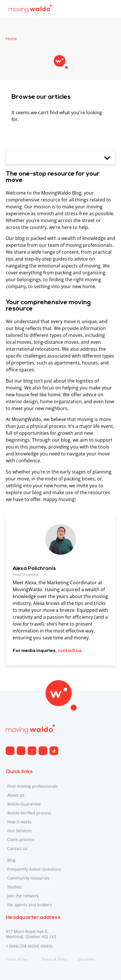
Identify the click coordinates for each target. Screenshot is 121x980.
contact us (70, 651)
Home (11, 39)
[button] (60, 157)
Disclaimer (87, 959)
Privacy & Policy (54, 959)
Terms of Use (17, 959)
